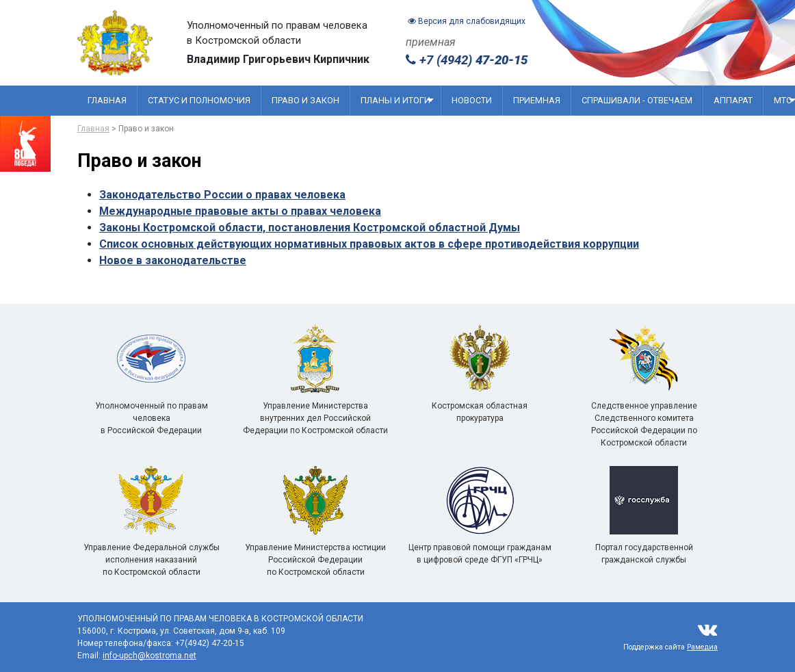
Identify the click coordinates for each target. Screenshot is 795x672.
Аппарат (733, 100)
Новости (472, 100)
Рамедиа (702, 647)
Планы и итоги (397, 100)
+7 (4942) (467, 60)
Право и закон (305, 100)
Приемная (537, 100)
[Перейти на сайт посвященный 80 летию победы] (25, 144)
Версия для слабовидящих (467, 21)
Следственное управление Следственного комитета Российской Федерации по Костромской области (644, 402)
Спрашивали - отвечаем (637, 100)
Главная (107, 100)
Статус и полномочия (199, 100)
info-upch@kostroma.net (149, 656)
